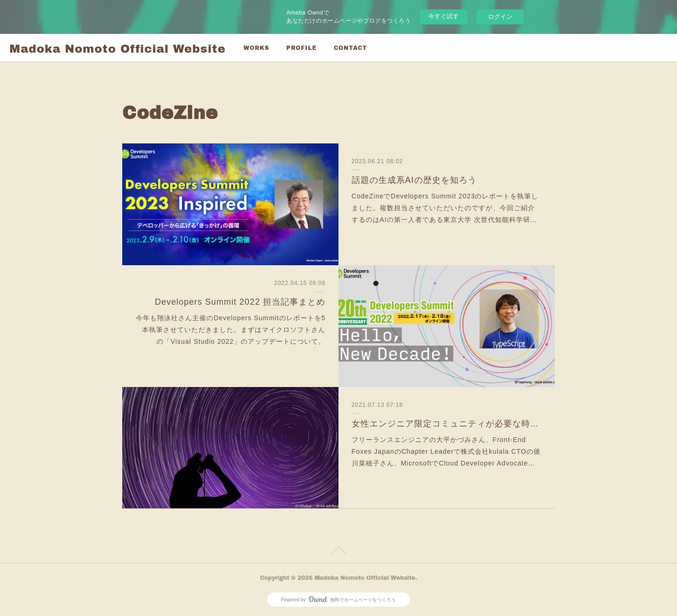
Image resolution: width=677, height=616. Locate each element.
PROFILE (302, 48)
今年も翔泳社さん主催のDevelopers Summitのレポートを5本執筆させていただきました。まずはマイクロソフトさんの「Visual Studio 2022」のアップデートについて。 (231, 330)
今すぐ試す (444, 16)
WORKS (256, 48)
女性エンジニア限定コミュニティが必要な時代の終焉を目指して (447, 424)
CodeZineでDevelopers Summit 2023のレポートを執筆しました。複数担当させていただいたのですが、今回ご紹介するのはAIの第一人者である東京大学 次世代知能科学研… (445, 208)
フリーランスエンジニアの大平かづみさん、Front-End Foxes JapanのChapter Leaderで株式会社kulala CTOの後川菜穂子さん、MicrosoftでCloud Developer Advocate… (446, 451)
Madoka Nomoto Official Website (118, 48)
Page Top (338, 552)
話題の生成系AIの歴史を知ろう (414, 180)
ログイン (500, 17)
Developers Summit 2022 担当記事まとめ (240, 302)
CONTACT (350, 48)
